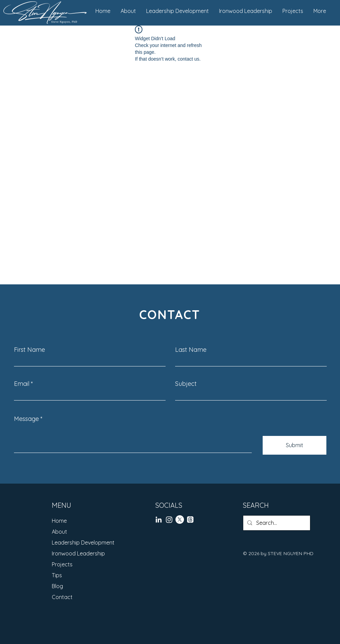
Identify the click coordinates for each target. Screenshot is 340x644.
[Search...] (276, 523)
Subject (186, 384)
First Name (29, 350)
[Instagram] (169, 520)
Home (59, 521)
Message (26, 419)
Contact (62, 597)
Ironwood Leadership (78, 553)
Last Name (191, 350)
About (59, 532)
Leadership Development (83, 543)
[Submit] (295, 445)
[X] (180, 520)
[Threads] (190, 520)
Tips (57, 575)
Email (22, 384)
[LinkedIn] (159, 520)
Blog (57, 586)
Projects (62, 564)
